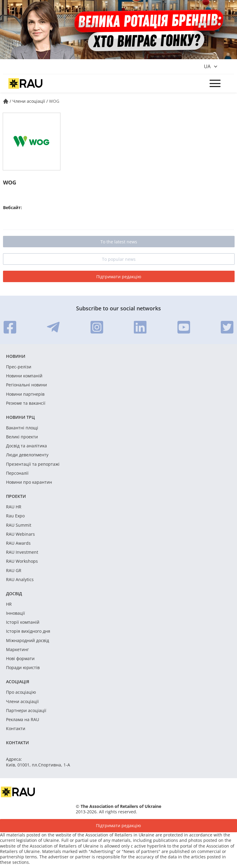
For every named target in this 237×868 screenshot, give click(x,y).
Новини (16, 356)
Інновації (15, 613)
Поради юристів (23, 668)
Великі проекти (22, 437)
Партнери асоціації (26, 711)
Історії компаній (23, 622)
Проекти (16, 496)
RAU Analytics (20, 580)
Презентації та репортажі (33, 464)
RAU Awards (18, 543)
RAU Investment (22, 552)
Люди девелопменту (27, 455)
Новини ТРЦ (20, 417)
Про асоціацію (21, 692)
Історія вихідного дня (28, 631)
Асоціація (18, 682)
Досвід (14, 594)
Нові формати (20, 659)
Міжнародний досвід (28, 641)
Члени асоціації (22, 702)
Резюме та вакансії (26, 403)
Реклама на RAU (23, 720)
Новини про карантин (29, 482)
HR (9, 604)
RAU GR (14, 571)
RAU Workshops (22, 561)
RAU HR (14, 507)
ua (207, 66)
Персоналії (17, 473)
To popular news (119, 259)
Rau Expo (15, 516)
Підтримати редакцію (119, 277)
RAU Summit (19, 525)
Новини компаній (24, 376)
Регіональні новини (26, 385)
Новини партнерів (25, 394)
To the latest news (119, 242)
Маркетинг (17, 650)
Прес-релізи (19, 367)
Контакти (16, 729)
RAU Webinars (20, 534)
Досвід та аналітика (26, 446)
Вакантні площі (22, 428)
